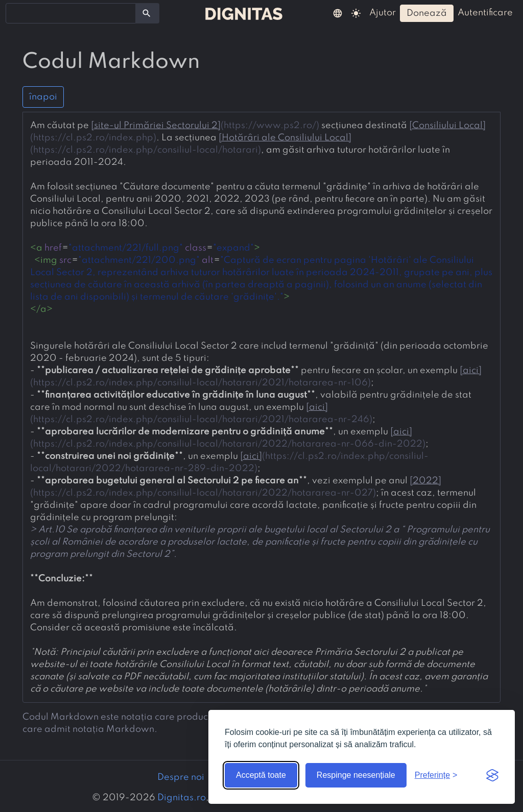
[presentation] (261, 407)
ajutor (383, 13)
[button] (338, 13)
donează (427, 13)
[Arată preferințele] (436, 775)
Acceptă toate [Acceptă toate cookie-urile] (261, 775)
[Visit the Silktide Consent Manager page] (492, 775)
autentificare (485, 13)
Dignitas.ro (182, 798)
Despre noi (181, 777)
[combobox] (71, 13)
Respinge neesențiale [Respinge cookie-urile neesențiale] (356, 775)
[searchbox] (15, 13)
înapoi (43, 97)
